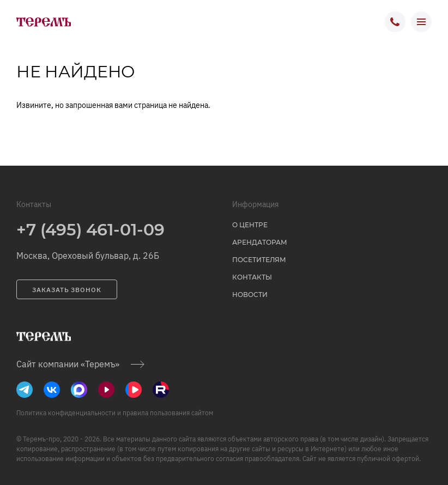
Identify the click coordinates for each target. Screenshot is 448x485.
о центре (250, 225)
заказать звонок (67, 290)
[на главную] (44, 22)
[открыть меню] (421, 22)
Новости (250, 295)
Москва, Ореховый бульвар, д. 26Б (88, 256)
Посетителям (259, 260)
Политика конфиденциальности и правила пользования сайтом (115, 413)
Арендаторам (260, 242)
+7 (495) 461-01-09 (90, 230)
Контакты (252, 277)
